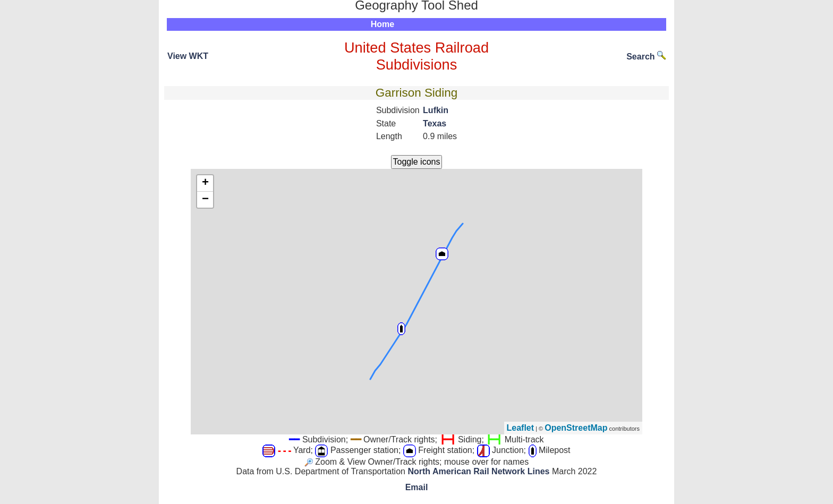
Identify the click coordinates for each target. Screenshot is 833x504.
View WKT (188, 56)
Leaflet (521, 428)
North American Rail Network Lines (478, 471)
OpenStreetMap (576, 428)
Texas (435, 123)
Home (382, 24)
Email (417, 487)
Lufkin (436, 110)
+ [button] (205, 183)
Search (646, 57)
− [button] (205, 200)
